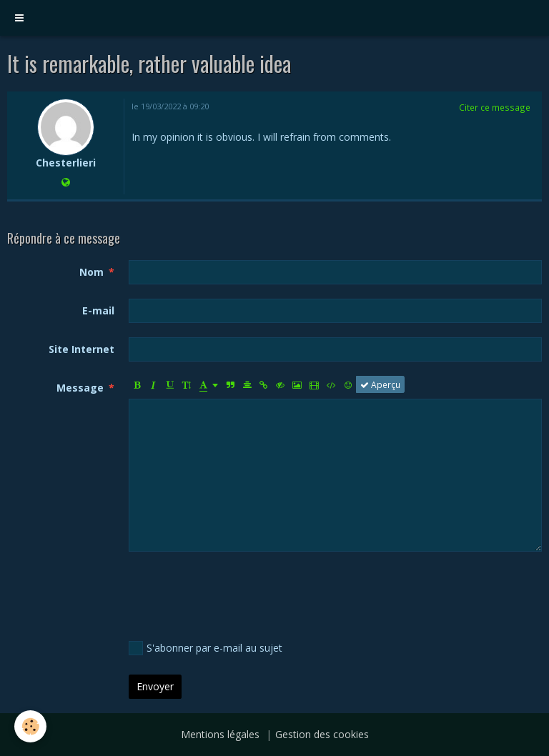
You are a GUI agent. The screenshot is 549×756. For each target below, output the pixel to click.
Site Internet (81, 349)
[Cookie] (30, 726)
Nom (91, 272)
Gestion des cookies (322, 734)
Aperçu (380, 384)
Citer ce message (495, 107)
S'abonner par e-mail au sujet (206, 648)
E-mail (98, 310)
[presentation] (237, 594)
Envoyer (155, 686)
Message (80, 388)
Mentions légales (220, 734)
